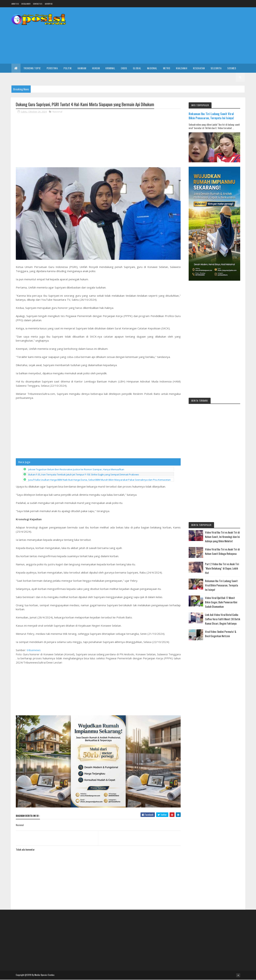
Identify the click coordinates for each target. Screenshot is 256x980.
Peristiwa (52, 68)
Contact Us (38, 4)
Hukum (96, 68)
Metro (167, 68)
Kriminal (110, 68)
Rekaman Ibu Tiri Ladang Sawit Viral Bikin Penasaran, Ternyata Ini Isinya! (211, 116)
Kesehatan (199, 68)
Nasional (152, 68)
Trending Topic (32, 68)
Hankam (82, 68)
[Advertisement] (179, 35)
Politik (68, 68)
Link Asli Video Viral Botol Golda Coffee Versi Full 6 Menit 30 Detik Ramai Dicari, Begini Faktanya (223, 619)
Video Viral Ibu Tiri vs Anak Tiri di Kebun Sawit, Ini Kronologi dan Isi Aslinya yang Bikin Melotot (222, 537)
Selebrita (216, 68)
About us (15, 4)
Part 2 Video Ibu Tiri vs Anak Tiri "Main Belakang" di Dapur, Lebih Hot (222, 568)
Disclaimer (26, 4)
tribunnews (34, 761)
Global (137, 68)
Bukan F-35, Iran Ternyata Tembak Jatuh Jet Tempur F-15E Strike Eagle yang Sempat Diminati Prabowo (84, 586)
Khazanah (182, 68)
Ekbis (124, 68)
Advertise (49, 4)
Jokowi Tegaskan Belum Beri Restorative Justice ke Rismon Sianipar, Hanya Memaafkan (76, 580)
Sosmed (232, 68)
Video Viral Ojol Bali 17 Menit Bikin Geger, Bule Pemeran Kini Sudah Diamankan (221, 602)
